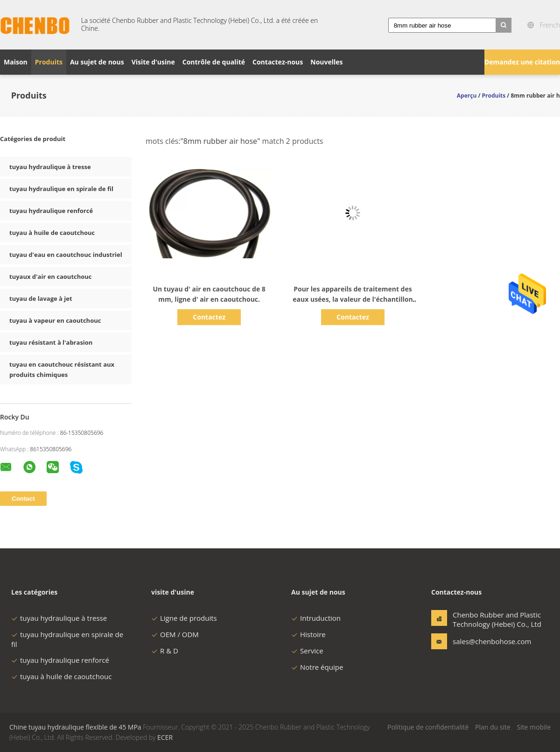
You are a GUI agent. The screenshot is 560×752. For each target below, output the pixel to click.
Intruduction (316, 618)
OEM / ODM (175, 634)
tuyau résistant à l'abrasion (51, 342)
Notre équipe (317, 667)
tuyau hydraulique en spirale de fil (61, 189)
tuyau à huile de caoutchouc (52, 233)
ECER (165, 737)
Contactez (209, 317)
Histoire (308, 634)
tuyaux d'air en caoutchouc (51, 277)
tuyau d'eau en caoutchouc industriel (66, 255)
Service (307, 651)
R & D (165, 651)
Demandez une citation (522, 62)
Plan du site (493, 727)
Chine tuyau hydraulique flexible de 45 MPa (75, 727)
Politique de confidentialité (428, 727)
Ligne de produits (184, 618)
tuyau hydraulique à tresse (50, 167)
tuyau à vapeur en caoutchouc (55, 320)
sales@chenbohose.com (482, 641)
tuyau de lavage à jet (41, 298)
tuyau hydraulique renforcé (51, 211)
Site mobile (534, 727)
